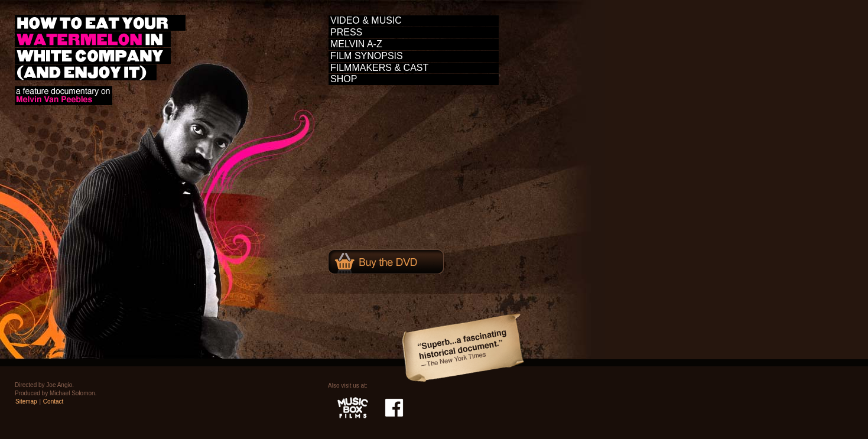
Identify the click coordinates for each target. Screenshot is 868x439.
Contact (53, 401)
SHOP (344, 79)
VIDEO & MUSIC (366, 20)
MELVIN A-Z (356, 44)
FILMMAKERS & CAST (379, 68)
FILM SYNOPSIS (367, 56)
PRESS (346, 32)
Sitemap (26, 401)
